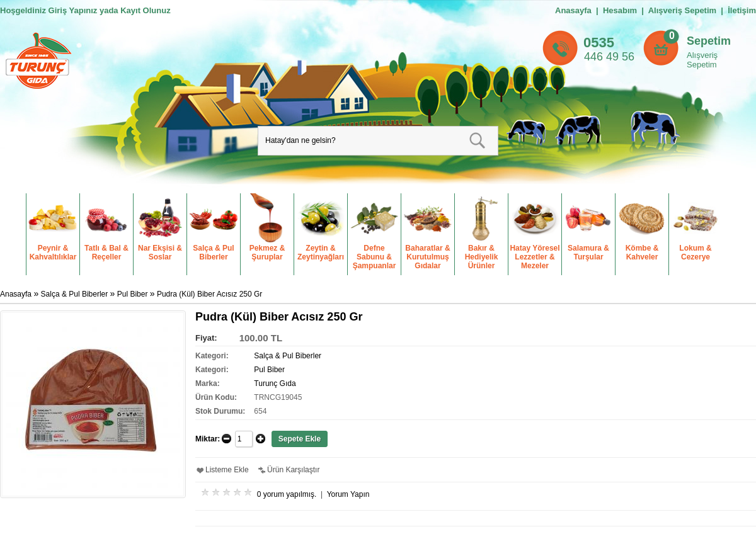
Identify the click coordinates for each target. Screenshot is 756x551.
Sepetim (709, 41)
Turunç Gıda (275, 383)
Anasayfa (573, 10)
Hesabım (620, 10)
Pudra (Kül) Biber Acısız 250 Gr (209, 294)
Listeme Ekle (227, 470)
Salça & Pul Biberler (75, 294)
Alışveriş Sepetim (702, 60)
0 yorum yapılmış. (287, 494)
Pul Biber (133, 294)
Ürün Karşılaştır (293, 470)
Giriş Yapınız (73, 10)
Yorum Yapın (348, 494)
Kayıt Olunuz (145, 10)
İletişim (742, 10)
